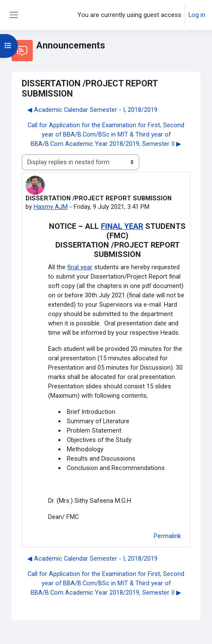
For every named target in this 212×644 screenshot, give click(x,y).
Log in (197, 15)
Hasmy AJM (51, 207)
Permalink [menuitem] (167, 536)
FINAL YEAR (122, 226)
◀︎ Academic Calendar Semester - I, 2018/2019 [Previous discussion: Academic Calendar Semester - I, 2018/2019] (92, 110)
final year (80, 267)
